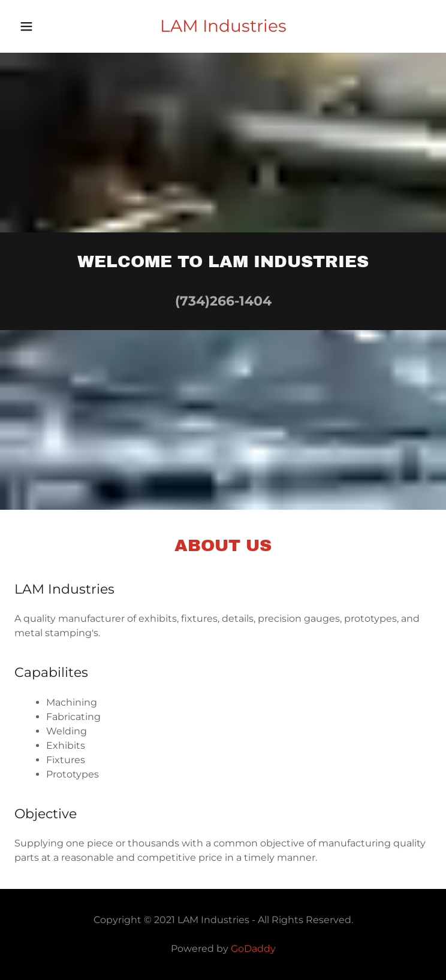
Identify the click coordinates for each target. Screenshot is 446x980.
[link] (223, 26)
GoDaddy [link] (253, 949)
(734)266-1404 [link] (223, 301)
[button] (43, 26)
